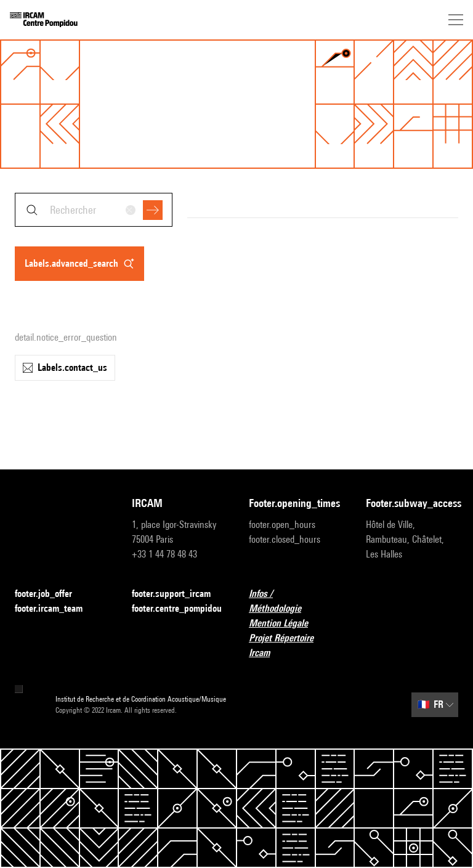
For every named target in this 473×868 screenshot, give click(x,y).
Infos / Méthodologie (295, 601)
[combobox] (94, 210)
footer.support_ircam (178, 594)
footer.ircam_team (56, 609)
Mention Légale (286, 624)
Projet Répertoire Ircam (295, 645)
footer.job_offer (51, 594)
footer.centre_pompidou (177, 608)
